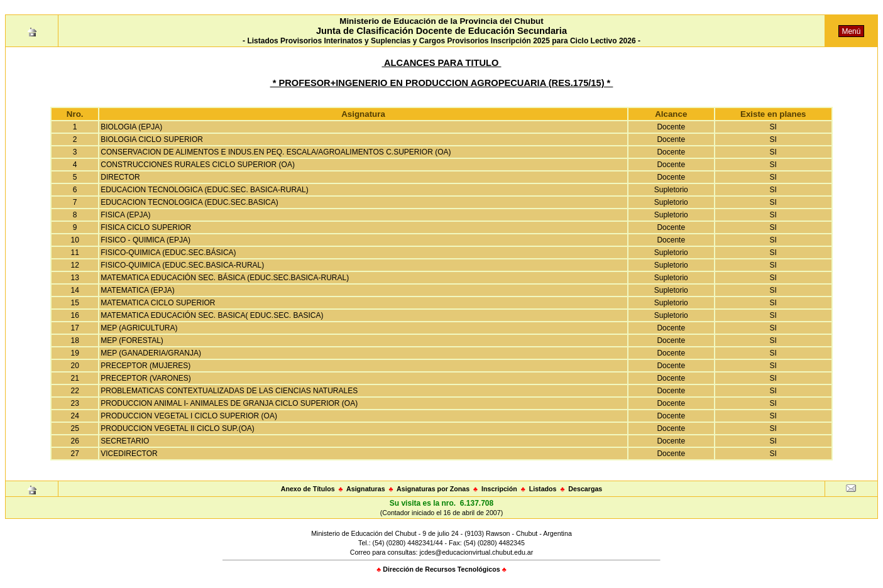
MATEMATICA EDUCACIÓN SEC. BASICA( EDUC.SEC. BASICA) (212, 315)
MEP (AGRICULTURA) (139, 328)
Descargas (585, 489)
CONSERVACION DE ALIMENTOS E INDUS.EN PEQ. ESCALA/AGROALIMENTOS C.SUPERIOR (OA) (276, 152)
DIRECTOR (120, 177)
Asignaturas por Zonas (433, 489)
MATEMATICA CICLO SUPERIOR (158, 303)
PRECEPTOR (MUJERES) (145, 366)
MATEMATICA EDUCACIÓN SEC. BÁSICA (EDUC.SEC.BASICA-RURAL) (225, 278)
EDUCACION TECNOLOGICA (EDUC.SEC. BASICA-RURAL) (205, 190)
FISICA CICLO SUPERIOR (146, 227)
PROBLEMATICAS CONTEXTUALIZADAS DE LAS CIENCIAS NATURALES (229, 391)
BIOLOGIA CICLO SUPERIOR (152, 139)
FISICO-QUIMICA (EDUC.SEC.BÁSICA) (168, 253)
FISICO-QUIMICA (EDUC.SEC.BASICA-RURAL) (182, 265)
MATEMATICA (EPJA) (138, 290)
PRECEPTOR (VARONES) (146, 378)
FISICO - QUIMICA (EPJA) (145, 240)
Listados (543, 489)
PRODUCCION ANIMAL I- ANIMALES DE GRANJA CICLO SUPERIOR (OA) (229, 403)
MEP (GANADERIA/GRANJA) (151, 353)
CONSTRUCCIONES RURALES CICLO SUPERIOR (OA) (198, 165)
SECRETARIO (125, 441)
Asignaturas (366, 489)
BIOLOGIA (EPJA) (131, 127)
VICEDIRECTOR (129, 454)
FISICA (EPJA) (125, 215)
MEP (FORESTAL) (132, 340)
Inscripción (499, 489)
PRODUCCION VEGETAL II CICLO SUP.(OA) (178, 428)
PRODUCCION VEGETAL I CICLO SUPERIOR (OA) (189, 416)
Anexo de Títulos (308, 489)
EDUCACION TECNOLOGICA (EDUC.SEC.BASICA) (189, 202)
